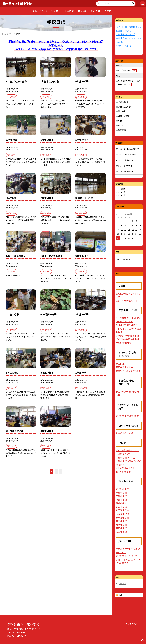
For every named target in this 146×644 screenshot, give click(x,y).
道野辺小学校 (122, 510)
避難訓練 (123, 584)
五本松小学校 (122, 514)
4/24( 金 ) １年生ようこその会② (128, 149)
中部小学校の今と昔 (126, 35)
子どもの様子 (124, 102)
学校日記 (69, 11)
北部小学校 (121, 500)
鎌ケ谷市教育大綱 (125, 433)
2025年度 (121, 192)
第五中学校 (121, 532)
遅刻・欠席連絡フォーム (128, 301)
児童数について (124, 31)
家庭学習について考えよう (128, 371)
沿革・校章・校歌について (129, 27)
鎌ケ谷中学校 (122, 517)
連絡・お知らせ (124, 107)
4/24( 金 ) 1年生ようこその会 (127, 154)
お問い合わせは (124, 46)
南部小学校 (121, 496)
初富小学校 (121, 507)
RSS (120, 595)
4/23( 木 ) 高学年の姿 (124, 166)
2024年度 (121, 195)
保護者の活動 (124, 116)
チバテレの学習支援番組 (127, 336)
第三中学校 (121, 524)
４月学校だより (127, 70)
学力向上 (120, 364)
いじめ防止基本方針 (125, 468)
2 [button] (56, 471)
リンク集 (82, 11)
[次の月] (141, 214)
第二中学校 (121, 521)
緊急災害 (122, 130)
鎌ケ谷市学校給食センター (128, 416)
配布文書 (95, 11)
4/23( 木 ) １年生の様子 (125, 172)
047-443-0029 (19, 632)
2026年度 (121, 189)
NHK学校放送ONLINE (126, 325)
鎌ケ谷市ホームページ (127, 556)
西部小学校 (121, 503)
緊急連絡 (122, 111)
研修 (120, 121)
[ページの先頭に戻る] (143, 641)
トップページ (41, 11)
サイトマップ (133, 623)
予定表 (108, 11)
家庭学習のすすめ (124, 367)
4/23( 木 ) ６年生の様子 (125, 160)
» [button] (61, 471)
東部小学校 (121, 492)
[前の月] (117, 214)
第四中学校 (121, 528)
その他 (121, 125)
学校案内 (56, 11)
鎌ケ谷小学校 (122, 489)
